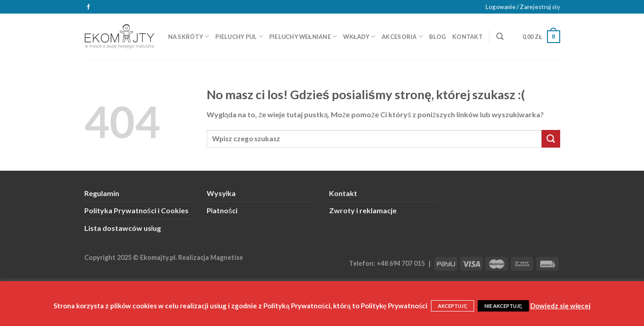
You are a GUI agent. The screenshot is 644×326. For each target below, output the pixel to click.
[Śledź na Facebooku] (88, 7)
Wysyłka (221, 193)
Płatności (222, 210)
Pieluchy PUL (239, 36)
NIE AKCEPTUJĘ (503, 306)
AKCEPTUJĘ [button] (452, 306)
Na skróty (189, 36)
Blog (438, 37)
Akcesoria (402, 36)
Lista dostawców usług (123, 228)
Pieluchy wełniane (303, 36)
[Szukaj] (500, 36)
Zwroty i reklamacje (363, 210)
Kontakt (467, 37)
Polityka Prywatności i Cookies (136, 210)
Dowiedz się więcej (560, 306)
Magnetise (227, 257)
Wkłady (359, 36)
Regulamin (102, 193)
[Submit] (551, 139)
